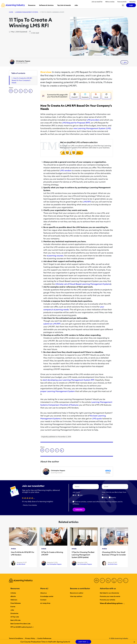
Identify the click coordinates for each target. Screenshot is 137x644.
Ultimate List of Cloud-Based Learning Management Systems (83, 284)
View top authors (76, 596)
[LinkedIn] (108, 581)
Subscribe (79, 510)
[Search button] (123, 5)
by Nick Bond (21, 564)
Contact (43, 600)
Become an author (77, 593)
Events (13, 607)
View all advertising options (112, 603)
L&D (81, 495)
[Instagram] (126, 581)
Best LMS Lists (15, 620)
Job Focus (77, 492)
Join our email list (97, 2)
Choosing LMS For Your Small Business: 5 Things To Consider (114, 553)
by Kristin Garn (113, 564)
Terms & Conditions (16, 638)
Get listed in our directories (109, 593)
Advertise (132, 2)
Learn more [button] (84, 504)
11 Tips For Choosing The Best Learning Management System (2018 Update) (83, 555)
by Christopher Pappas (54, 564)
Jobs (12, 610)
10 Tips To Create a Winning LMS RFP (52, 553)
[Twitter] (102, 581)
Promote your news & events (110, 596)
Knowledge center (47, 596)
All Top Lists (15, 617)
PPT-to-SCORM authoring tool (22, 627)
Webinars (14, 600)
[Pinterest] (120, 581)
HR (75, 495)
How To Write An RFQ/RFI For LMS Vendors (23, 553)
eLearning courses (55, 256)
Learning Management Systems (27, 12)
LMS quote (97, 419)
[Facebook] (96, 581)
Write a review (110, 2)
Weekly (112, 497)
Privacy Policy (30, 638)
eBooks (13, 596)
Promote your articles (107, 600)
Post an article (122, 2)
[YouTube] (114, 581)
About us (43, 593)
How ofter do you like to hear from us (114, 493)
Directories (14, 613)
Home (11, 12)
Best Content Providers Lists (20, 624)
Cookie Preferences (44, 638)
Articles (13, 593)
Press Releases (16, 603)
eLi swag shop (45, 603)
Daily (105, 497)
